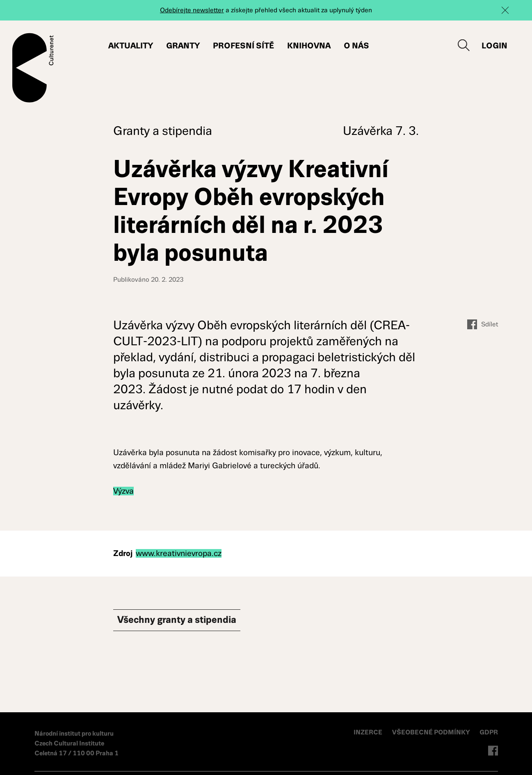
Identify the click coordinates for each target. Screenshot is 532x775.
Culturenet (33, 68)
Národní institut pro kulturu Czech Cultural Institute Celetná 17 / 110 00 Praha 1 (76, 743)
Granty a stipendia (163, 131)
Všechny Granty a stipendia (191, 621)
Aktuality (131, 46)
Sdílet (483, 324)
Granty (183, 46)
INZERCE (368, 732)
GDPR (489, 732)
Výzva (123, 491)
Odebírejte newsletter (192, 10)
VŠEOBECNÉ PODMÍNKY (432, 732)
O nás (356, 46)
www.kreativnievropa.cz (179, 553)
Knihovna (309, 46)
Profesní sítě (243, 46)
